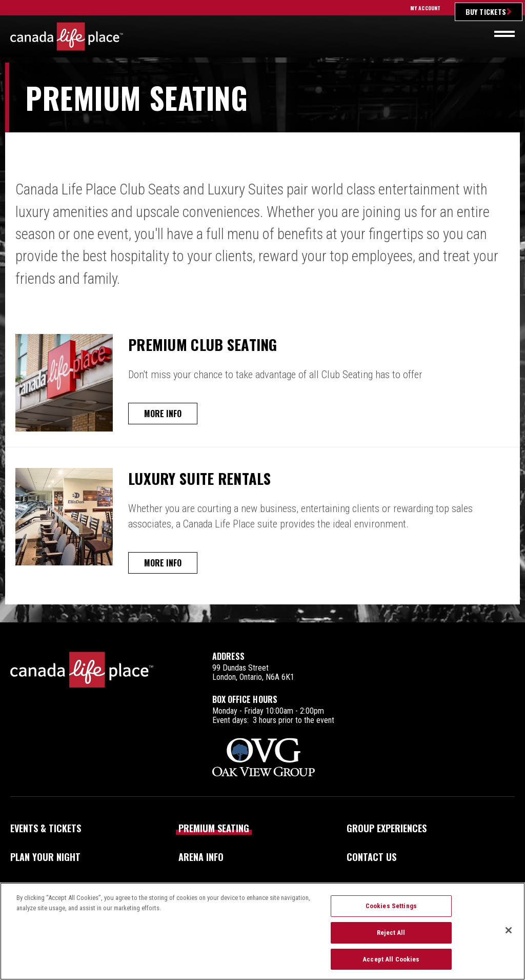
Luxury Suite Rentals (208, 478)
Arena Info (201, 857)
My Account (425, 8)
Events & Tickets (46, 828)
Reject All (391, 939)
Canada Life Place (67, 36)
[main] (262, 342)
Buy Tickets (486, 12)
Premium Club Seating (211, 344)
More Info (165, 414)
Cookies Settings (391, 913)
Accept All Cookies (391, 965)
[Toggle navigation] (504, 34)
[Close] (509, 937)
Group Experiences (387, 828)
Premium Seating (214, 828)
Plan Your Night (45, 857)
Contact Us (371, 857)
